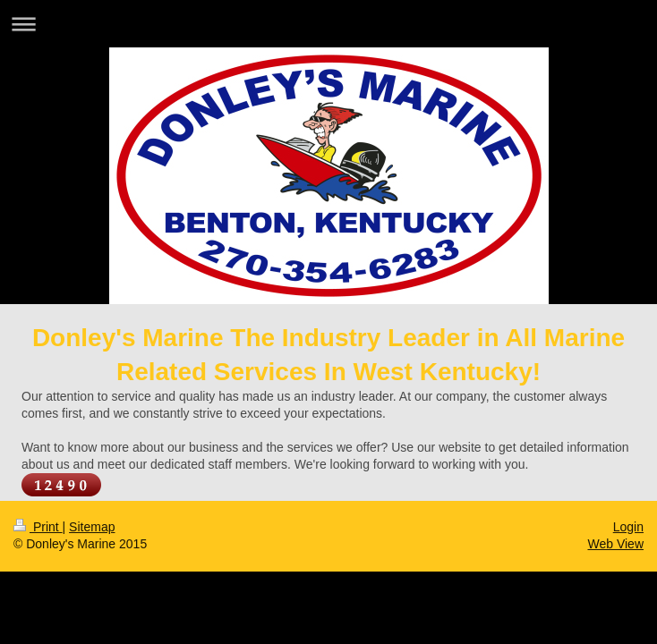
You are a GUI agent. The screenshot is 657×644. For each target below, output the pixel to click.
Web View (615, 544)
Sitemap (92, 527)
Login (628, 527)
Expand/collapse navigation (328, 24)
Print (38, 527)
